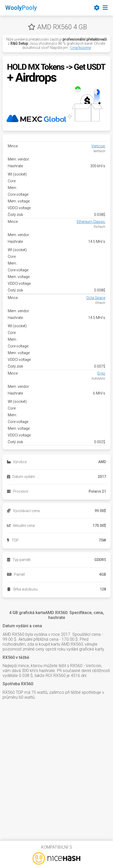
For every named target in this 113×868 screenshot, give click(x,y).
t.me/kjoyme (81, 48)
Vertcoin (98, 146)
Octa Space (96, 298)
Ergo (101, 373)
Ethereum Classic (91, 222)
